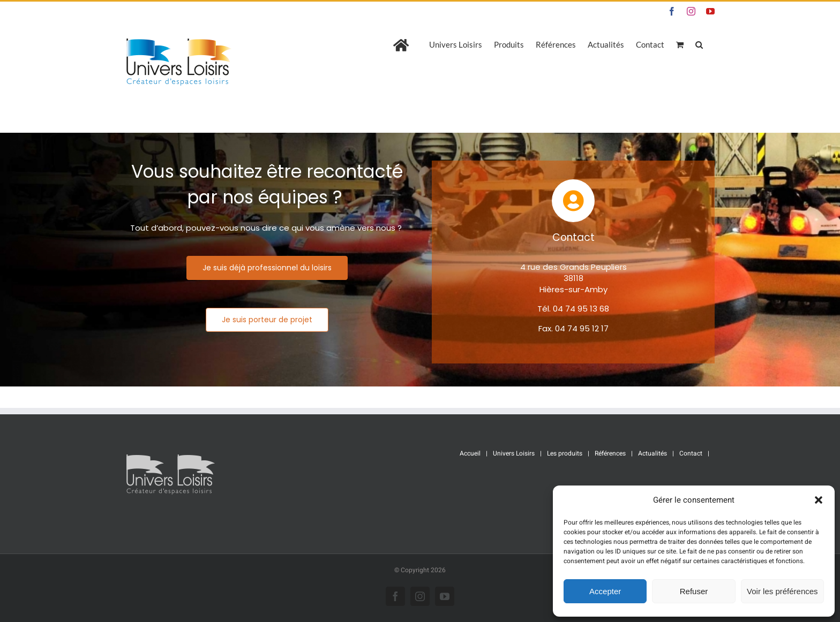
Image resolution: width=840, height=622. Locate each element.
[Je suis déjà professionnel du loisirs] (267, 268)
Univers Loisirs (514, 453)
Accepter (605, 591)
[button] (819, 500)
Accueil (470, 453)
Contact (691, 453)
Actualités (652, 453)
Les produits (565, 453)
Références (610, 453)
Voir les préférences (782, 591)
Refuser (694, 591)
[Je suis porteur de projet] (267, 320)
